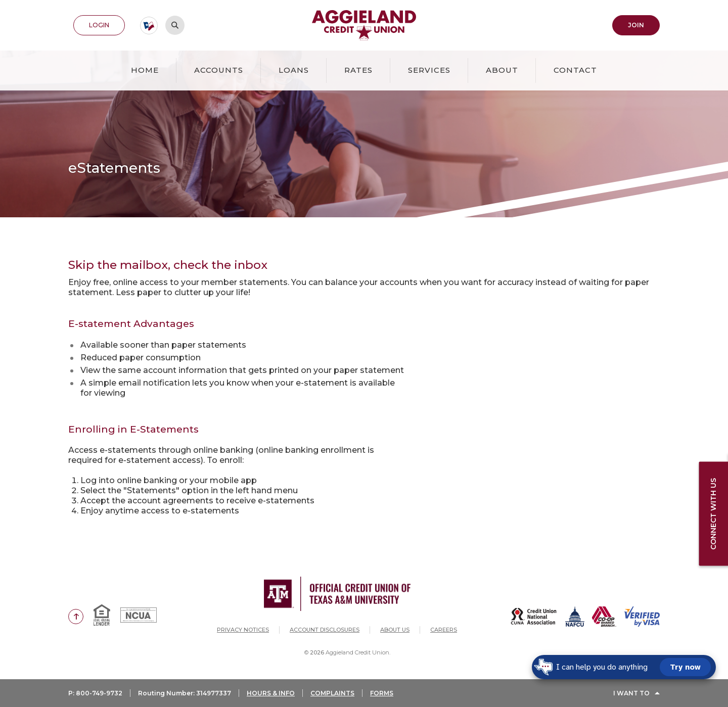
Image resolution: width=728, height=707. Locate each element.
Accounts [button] (219, 70)
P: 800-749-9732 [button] (95, 693)
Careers (444, 630)
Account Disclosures (325, 630)
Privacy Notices (243, 630)
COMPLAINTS (332, 693)
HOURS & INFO (271, 693)
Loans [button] (294, 70)
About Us (395, 630)
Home (145, 70)
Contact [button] (575, 70)
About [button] (502, 70)
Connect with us (713, 513)
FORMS (382, 693)
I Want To (631, 693)
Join (636, 25)
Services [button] (429, 70)
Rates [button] (358, 70)
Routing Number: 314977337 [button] (185, 693)
